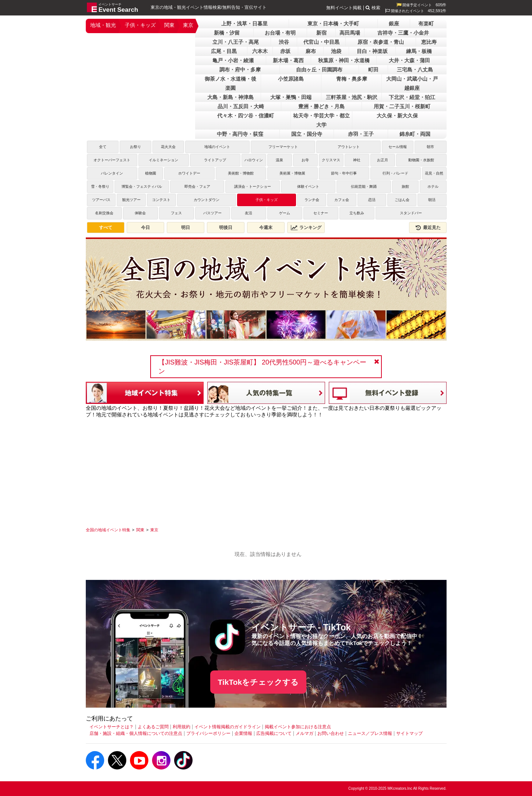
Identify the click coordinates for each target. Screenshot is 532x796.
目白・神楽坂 (372, 51)
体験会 (140, 213)
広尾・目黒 (224, 51)
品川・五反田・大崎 (241, 106)
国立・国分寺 (307, 134)
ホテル (433, 186)
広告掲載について (274, 733)
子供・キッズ (140, 25)
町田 (373, 70)
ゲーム (285, 213)
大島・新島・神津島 (230, 97)
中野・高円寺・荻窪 (240, 134)
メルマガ (304, 733)
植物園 (151, 173)
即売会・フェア (197, 186)
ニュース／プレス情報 (370, 733)
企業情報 (243, 733)
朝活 (432, 200)
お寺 (305, 160)
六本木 (260, 51)
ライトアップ (215, 160)
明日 (186, 228)
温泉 (279, 160)
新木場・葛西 (288, 60)
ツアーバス (101, 200)
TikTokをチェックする (258, 682)
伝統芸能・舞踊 (364, 186)
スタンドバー (411, 213)
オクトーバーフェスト (112, 160)
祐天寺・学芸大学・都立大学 (321, 120)
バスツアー (212, 213)
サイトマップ (409, 733)
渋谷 (284, 42)
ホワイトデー (189, 173)
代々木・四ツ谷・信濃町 (246, 116)
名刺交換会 (104, 213)
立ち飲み (357, 213)
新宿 (321, 33)
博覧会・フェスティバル (142, 186)
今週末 (266, 228)
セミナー (321, 213)
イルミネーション (163, 160)
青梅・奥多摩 (352, 79)
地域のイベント (217, 147)
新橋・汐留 (227, 33)
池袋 (336, 51)
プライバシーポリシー (208, 733)
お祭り (135, 147)
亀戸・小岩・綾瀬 (233, 60)
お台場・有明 (280, 33)
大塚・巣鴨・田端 (291, 97)
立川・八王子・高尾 (236, 42)
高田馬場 (350, 33)
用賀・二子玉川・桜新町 (402, 106)
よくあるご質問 (153, 727)
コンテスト (161, 200)
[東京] (154, 530)
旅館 (405, 186)
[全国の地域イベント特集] (108, 530)
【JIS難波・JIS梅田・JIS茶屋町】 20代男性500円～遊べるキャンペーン (262, 367)
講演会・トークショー (253, 186)
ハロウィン (254, 160)
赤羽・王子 (361, 134)
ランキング (306, 228)
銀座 (394, 24)
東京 (188, 25)
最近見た (428, 228)
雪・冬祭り (100, 186)
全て (103, 147)
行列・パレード (395, 173)
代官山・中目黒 (321, 42)
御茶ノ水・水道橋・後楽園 (230, 83)
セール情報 (398, 147)
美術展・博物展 (292, 173)
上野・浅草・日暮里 (244, 24)
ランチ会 (312, 200)
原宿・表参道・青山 (381, 42)
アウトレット (349, 147)
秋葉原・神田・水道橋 (344, 60)
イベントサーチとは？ (112, 727)
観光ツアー (131, 200)
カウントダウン (207, 200)
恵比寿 (429, 42)
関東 (169, 25)
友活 (249, 213)
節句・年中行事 (344, 173)
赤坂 (285, 51)
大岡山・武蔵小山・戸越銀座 (412, 83)
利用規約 (182, 727)
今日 (145, 228)
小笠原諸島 (291, 79)
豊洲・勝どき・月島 (321, 106)
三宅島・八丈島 (415, 70)
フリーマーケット (283, 147)
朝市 (430, 147)
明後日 (226, 228)
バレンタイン (112, 173)
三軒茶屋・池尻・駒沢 (352, 97)
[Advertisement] (266, 470)
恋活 (372, 200)
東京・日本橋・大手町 (333, 24)
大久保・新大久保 (397, 116)
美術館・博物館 (241, 173)
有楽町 (426, 24)
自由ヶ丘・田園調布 (319, 70)
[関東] (140, 530)
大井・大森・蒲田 (409, 60)
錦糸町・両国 (415, 134)
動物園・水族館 (421, 160)
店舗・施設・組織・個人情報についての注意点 (136, 733)
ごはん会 (402, 200)
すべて (106, 228)
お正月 (383, 160)
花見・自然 (434, 173)
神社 (357, 160)
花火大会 (168, 147)
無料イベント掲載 (344, 8)
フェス (176, 213)
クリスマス (331, 160)
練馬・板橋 (419, 51)
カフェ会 (342, 200)
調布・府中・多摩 (240, 70)
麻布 (311, 51)
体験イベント (308, 186)
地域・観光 (103, 25)
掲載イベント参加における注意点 (298, 727)
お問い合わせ (331, 733)
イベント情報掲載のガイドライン (228, 727)
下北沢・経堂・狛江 (412, 97)
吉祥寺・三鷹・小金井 (403, 33)
